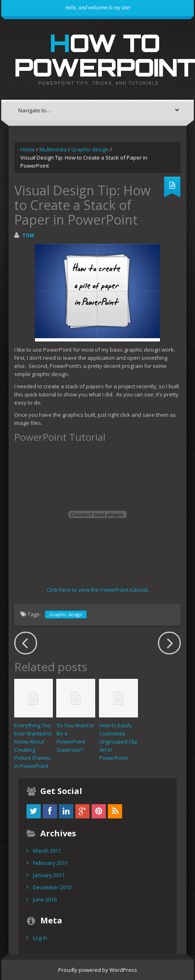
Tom (28, 235)
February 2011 (50, 863)
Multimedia (53, 149)
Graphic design (90, 149)
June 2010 (45, 899)
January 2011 (49, 875)
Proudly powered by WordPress (98, 970)
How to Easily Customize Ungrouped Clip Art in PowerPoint (118, 742)
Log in (40, 938)
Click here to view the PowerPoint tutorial (97, 590)
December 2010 (52, 887)
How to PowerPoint (104, 55)
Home (28, 149)
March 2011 (47, 851)
